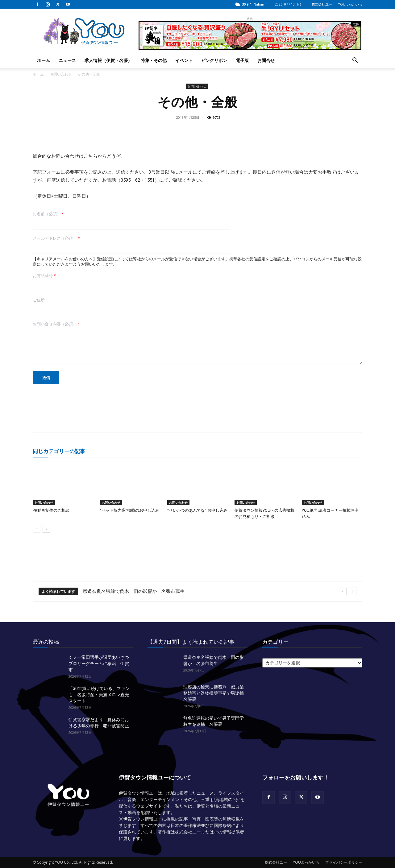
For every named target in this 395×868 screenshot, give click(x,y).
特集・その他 (154, 60)
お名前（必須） (48, 214)
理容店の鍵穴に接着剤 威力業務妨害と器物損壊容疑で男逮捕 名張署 (216, 693)
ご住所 (39, 300)
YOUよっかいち (350, 4)
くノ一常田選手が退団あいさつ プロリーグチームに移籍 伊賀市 (101, 663)
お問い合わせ (61, 74)
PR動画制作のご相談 (51, 510)
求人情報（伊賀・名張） (108, 60)
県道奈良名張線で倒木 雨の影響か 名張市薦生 (134, 591)
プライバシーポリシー (344, 862)
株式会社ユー (322, 4)
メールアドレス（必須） (56, 238)
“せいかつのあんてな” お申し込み (197, 510)
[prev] (343, 591)
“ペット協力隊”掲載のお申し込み (130, 510)
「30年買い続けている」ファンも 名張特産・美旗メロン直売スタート (99, 695)
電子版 (242, 60)
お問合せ (266, 60)
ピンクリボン (214, 60)
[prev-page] (37, 529)
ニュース (67, 60)
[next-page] (46, 529)
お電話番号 (44, 276)
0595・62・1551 (138, 180)
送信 (46, 378)
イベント (184, 60)
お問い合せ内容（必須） (56, 324)
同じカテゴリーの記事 (59, 451)
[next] (353, 591)
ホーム (44, 60)
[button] (355, 61)
